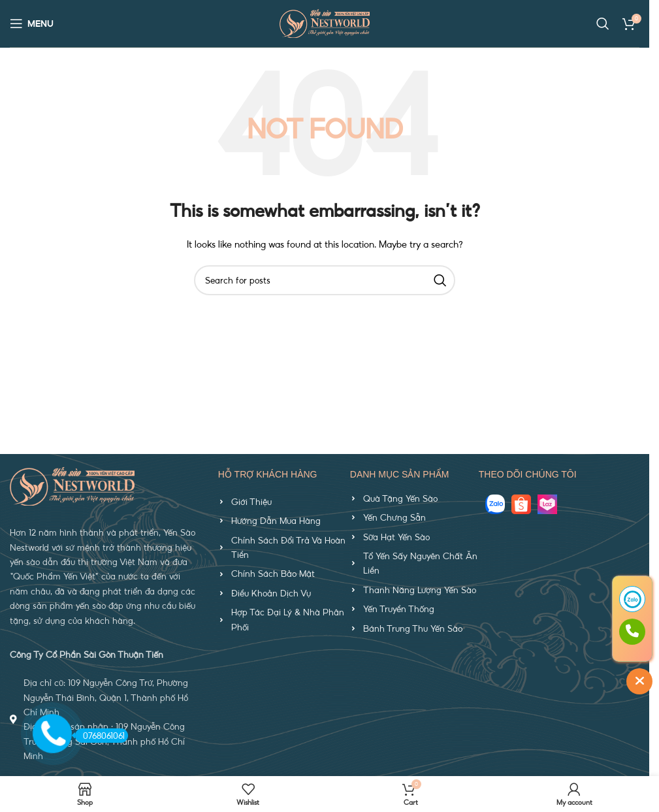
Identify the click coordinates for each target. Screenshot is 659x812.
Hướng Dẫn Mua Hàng (276, 521)
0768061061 (100, 735)
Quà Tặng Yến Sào (400, 498)
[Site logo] (325, 22)
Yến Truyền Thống (399, 609)
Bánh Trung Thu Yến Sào (413, 628)
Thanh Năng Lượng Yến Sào (420, 590)
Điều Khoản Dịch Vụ (271, 593)
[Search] (603, 24)
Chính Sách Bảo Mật (273, 574)
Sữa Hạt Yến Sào (396, 537)
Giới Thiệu (251, 502)
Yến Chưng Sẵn (394, 517)
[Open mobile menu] (32, 24)
